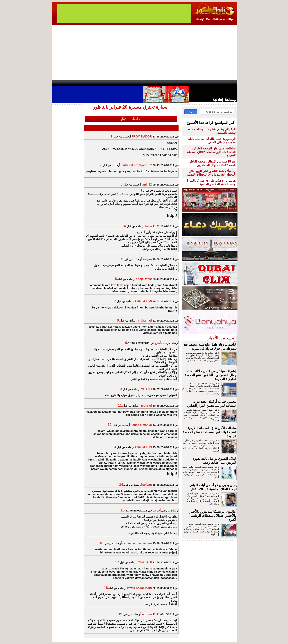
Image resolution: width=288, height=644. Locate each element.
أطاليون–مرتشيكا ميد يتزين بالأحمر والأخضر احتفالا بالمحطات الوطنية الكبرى (213, 516)
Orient (166, 83)
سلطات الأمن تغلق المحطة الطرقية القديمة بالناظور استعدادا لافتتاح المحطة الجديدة (211, 152)
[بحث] (217, 112)
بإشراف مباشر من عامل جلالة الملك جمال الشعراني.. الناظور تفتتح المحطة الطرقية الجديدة (210, 375)
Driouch (198, 83)
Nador (214, 83)
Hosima (181, 83)
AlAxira (77, 83)
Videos (122, 83)
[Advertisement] (145, 53)
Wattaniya (152, 83)
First (229, 83)
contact (63, 83)
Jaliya (138, 83)
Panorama (103, 83)
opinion (89, 83)
